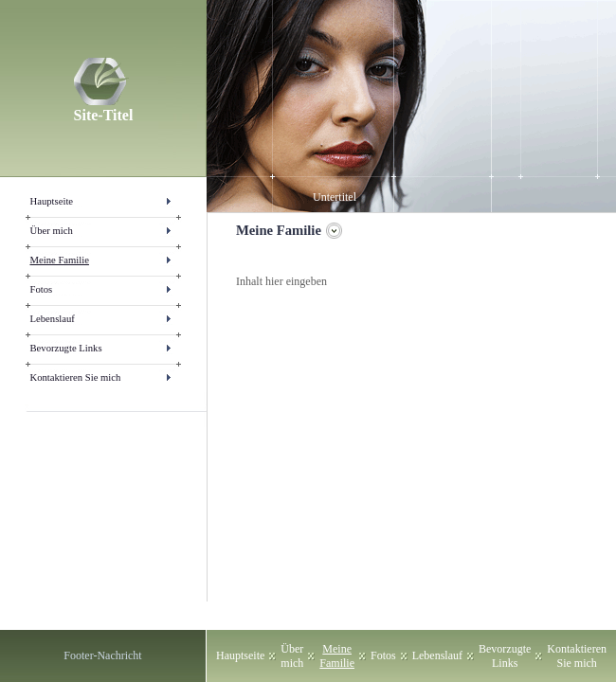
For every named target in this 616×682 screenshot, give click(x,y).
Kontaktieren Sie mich (76, 377)
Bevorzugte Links (66, 348)
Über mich (52, 231)
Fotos (42, 289)
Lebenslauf (53, 319)
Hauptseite (52, 201)
